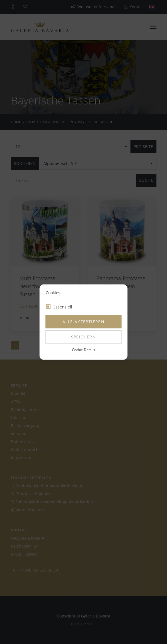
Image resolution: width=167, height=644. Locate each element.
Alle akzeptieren (83, 322)
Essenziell (63, 307)
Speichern (84, 337)
